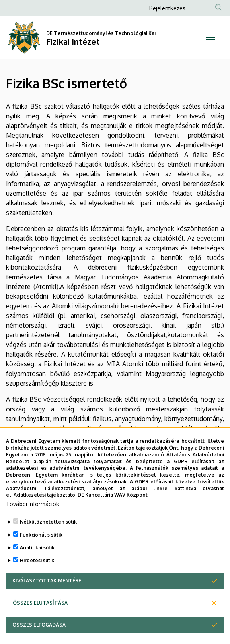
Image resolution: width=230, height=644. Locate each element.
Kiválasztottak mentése (47, 596)
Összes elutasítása (40, 618)
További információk (33, 519)
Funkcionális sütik (41, 550)
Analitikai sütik (37, 563)
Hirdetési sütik (37, 576)
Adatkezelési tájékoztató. (45, 511)
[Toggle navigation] (211, 37)
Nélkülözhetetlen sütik (48, 538)
